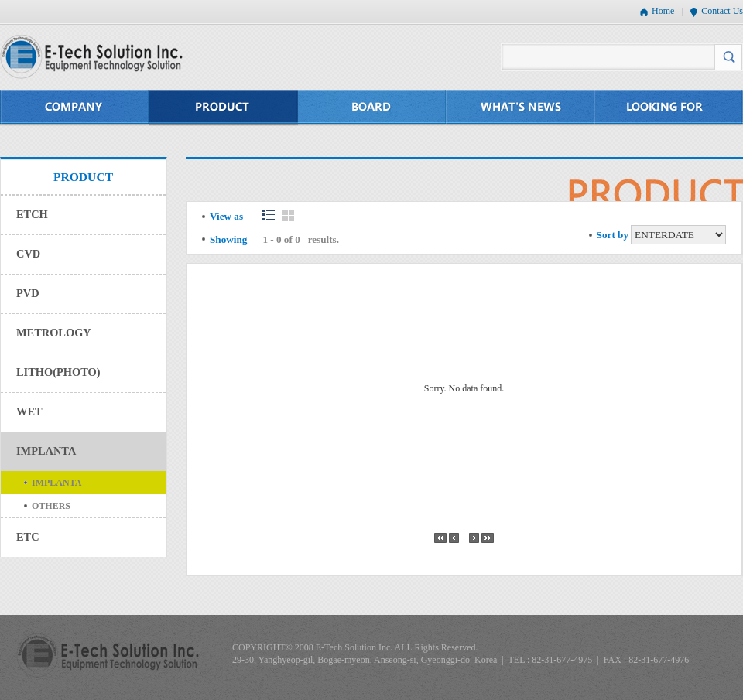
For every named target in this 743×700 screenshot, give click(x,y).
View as (226, 216)
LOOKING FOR (669, 108)
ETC (28, 537)
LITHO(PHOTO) (58, 372)
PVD (28, 293)
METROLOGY (54, 333)
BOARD (372, 108)
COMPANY (75, 108)
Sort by (613, 235)
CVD (28, 254)
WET (29, 411)
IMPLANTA (46, 451)
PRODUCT (224, 108)
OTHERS (51, 506)
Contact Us (722, 11)
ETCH (32, 214)
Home (663, 11)
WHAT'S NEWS (521, 108)
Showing (228, 239)
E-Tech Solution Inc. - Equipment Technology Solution (91, 57)
